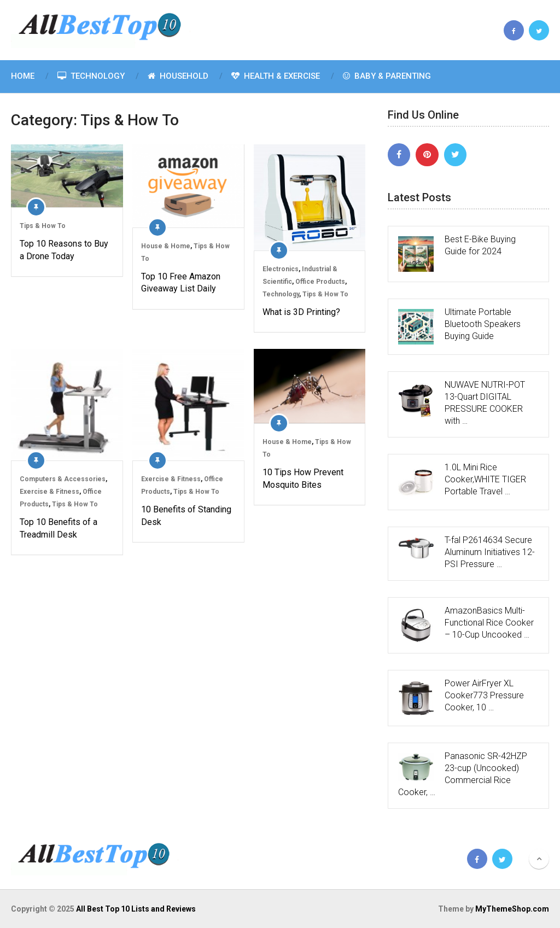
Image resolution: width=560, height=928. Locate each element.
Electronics (281, 269)
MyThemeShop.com (512, 909)
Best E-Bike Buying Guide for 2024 (480, 245)
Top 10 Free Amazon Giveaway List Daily (181, 282)
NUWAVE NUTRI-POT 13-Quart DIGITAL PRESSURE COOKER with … (485, 403)
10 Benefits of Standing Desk (186, 515)
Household (178, 76)
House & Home (166, 246)
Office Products (320, 282)
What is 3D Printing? (301, 312)
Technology (91, 76)
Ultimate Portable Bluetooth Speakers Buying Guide (483, 324)
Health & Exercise (276, 76)
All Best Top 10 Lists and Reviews (136, 909)
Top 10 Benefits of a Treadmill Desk (59, 528)
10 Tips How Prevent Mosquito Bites (303, 478)
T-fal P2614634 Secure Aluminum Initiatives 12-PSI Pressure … (490, 552)
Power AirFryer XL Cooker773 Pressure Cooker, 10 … (484, 695)
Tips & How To (43, 226)
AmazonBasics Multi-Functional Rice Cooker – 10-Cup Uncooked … (489, 623)
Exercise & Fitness (49, 492)
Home (23, 76)
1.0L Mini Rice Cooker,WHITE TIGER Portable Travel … (485, 479)
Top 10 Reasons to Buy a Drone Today (64, 250)
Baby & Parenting (387, 76)
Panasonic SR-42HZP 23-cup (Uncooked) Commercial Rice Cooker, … (463, 774)
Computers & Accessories (63, 479)
